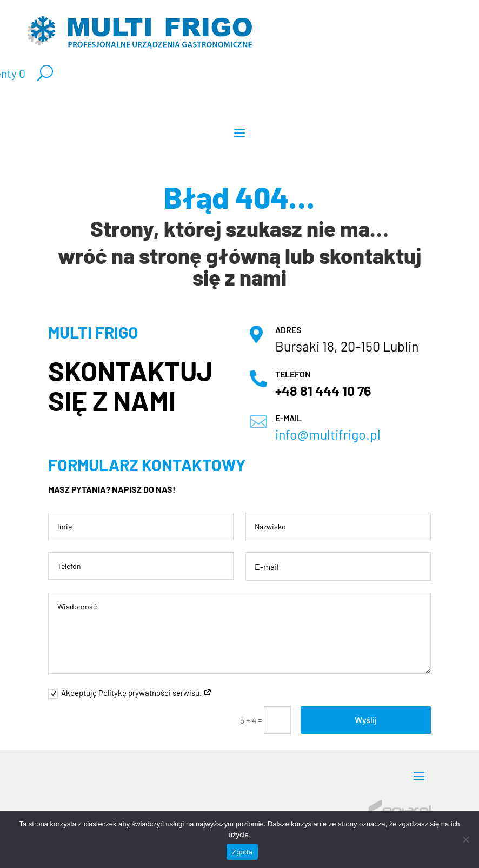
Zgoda (242, 852)
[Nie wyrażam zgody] (465, 839)
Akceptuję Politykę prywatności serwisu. (130, 693)
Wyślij (366, 720)
